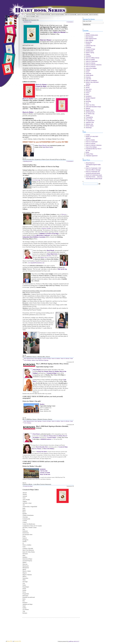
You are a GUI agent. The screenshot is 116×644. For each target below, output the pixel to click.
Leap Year (88, 79)
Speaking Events (28, 161)
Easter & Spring (90, 53)
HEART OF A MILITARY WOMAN (57, 15)
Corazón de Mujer (47, 359)
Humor (88, 72)
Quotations (89, 96)
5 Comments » (70, 161)
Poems (88, 93)
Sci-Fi (87, 103)
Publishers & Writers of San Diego (49, 234)
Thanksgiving (89, 117)
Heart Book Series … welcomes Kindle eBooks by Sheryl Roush (94, 178)
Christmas (88, 47)
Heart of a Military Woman (93, 58)
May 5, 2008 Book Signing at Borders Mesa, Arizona (36, 357)
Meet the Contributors (91, 81)
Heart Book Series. (48, 147)
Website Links (89, 124)
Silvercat (64, 214)
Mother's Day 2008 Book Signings (40, 360)
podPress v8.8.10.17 (74, 641)
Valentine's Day (28, 22)
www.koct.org (36, 180)
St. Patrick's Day (90, 114)
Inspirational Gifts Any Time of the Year (94, 150)
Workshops (89, 128)
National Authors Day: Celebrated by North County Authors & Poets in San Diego (44, 159)
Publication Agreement (92, 156)
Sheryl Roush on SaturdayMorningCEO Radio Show (93, 165)
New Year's (89, 89)
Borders (49, 256)
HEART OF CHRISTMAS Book (94, 175)
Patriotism (88, 91)
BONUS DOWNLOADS (92, 35)
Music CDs (44, 257)
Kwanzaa (88, 77)
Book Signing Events (29, 359)
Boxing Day (89, 42)
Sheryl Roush (43, 146)
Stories (88, 115)
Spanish (88, 108)
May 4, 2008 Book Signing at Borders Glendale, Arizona (37, 419)
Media (37, 17)
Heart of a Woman (30, 17)
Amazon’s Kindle (46, 228)
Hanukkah (88, 56)
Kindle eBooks (90, 75)
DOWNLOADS (90, 51)
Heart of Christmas (91, 67)
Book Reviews (90, 37)
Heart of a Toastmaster (70, 15)
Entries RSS (9, 641)
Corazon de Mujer (41, 86)
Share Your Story (90, 105)
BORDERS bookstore (46, 439)
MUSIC (88, 87)
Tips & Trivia (89, 119)
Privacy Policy (89, 154)
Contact (88, 135)
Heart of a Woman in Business (43, 15)
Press (87, 94)
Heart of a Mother (93, 15)
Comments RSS (17, 641)
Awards (88, 33)
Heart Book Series (29, 1)
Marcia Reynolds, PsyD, (42, 447)
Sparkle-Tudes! (90, 110)
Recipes (88, 100)
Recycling (88, 101)
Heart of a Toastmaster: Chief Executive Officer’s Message (93, 169)
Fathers (88, 54)
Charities (88, 44)
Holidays (88, 70)
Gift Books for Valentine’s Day (31, 20)
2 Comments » (70, 22)
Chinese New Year (91, 46)
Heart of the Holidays (82, 15)
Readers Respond (91, 98)
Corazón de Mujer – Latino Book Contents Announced (37, 484)
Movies (88, 86)
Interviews (88, 74)
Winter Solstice (90, 126)
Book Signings (38, 359)
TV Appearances (90, 121)
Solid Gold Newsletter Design (93, 107)
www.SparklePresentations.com (36, 263)
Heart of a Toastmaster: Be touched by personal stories (93, 173)
